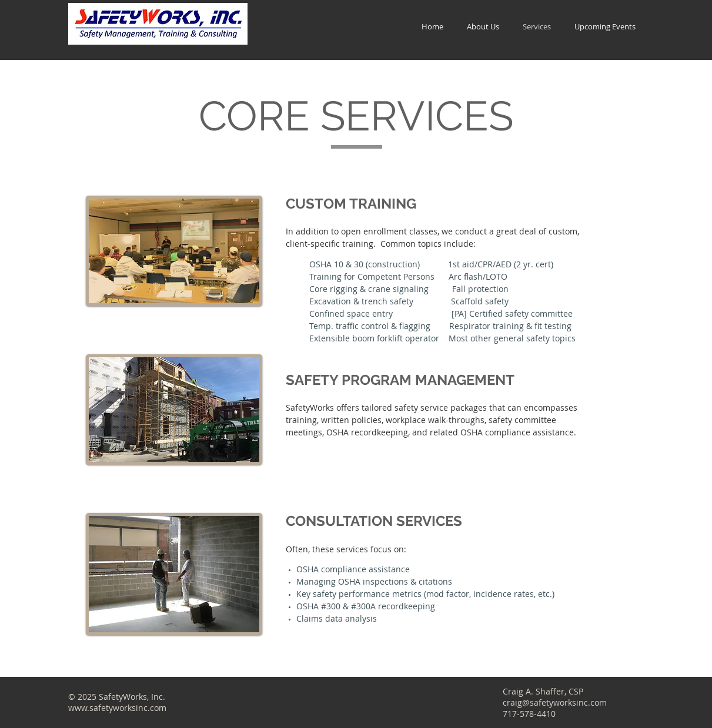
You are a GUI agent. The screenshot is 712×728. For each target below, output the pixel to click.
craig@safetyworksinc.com (555, 702)
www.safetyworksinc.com (117, 708)
